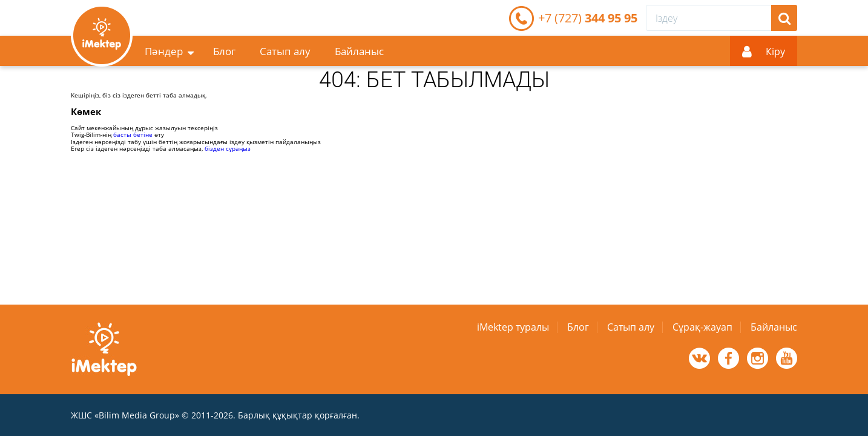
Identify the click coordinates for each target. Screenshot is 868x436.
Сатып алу (285, 51)
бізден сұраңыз (228, 148)
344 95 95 (588, 18)
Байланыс (359, 51)
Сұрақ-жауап (702, 327)
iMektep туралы (513, 327)
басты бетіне (133, 134)
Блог (224, 51)
